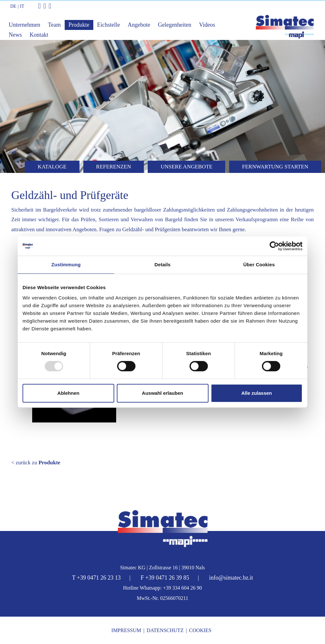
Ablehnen (68, 393)
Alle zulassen (257, 393)
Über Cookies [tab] (259, 265)
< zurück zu (36, 463)
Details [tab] (162, 265)
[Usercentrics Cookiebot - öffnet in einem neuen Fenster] (274, 246)
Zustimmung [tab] (66, 265)
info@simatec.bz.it (231, 578)
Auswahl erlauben (162, 393)
